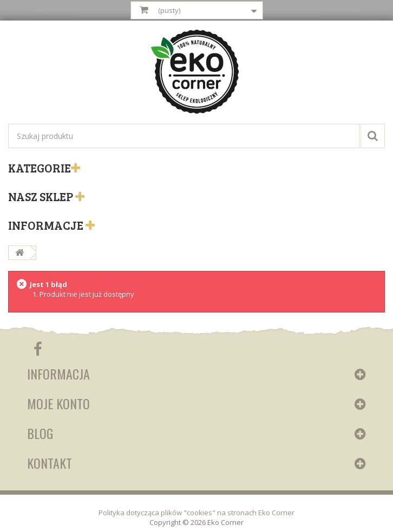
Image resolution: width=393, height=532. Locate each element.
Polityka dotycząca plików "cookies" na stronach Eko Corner (196, 513)
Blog (40, 433)
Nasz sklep (42, 196)
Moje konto (58, 403)
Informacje (47, 225)
